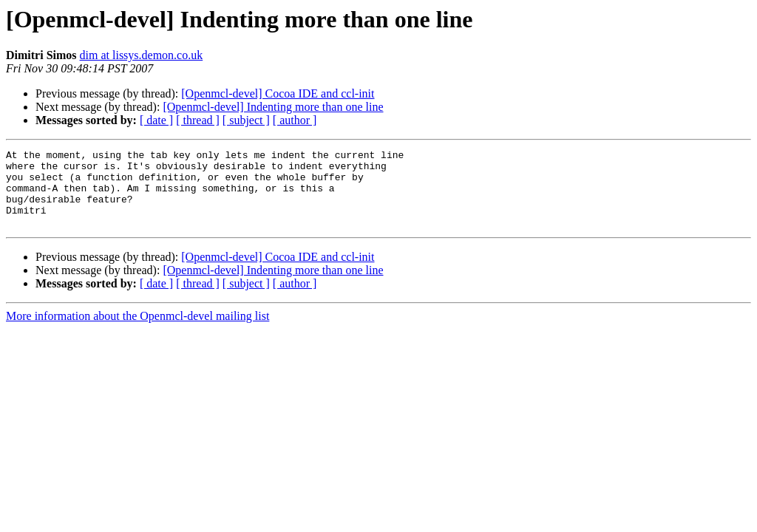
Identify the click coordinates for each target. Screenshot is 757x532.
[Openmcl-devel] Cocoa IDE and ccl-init (278, 93)
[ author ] (295, 120)
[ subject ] (246, 120)
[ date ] (156, 120)
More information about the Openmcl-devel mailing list (138, 331)
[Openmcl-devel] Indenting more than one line (273, 107)
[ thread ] (198, 120)
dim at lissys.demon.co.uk (142, 55)
